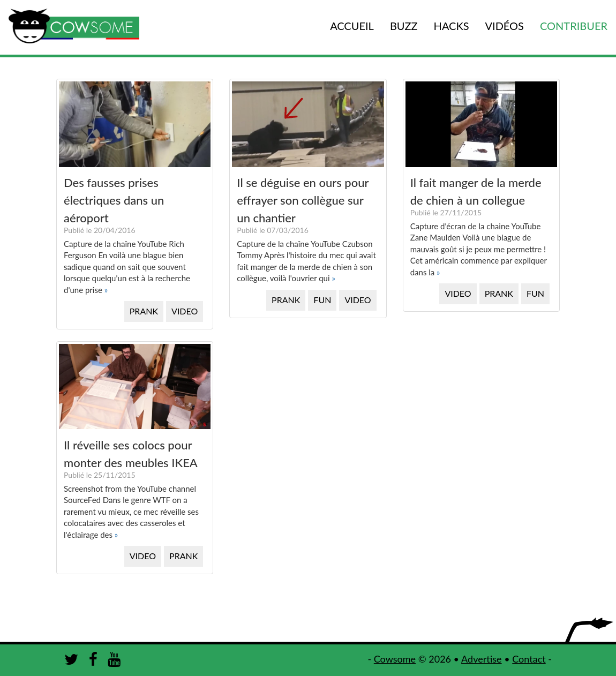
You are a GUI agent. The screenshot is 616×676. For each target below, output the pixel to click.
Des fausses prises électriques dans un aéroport (114, 200)
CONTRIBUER (574, 26)
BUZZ (404, 26)
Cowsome (395, 659)
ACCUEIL (352, 26)
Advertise (482, 659)
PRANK (144, 311)
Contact (529, 659)
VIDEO (185, 311)
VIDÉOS (505, 26)
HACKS (452, 26)
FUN (322, 300)
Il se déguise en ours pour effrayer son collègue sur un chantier (303, 200)
